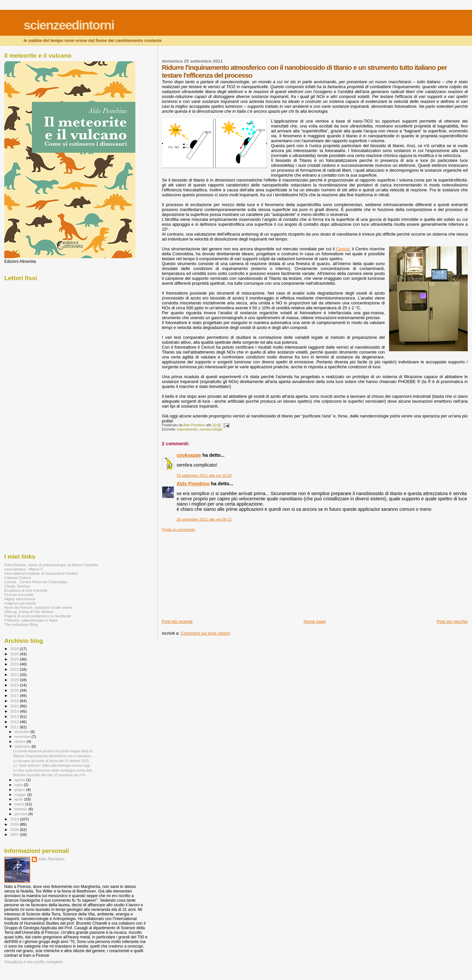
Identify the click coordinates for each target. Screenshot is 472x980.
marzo (20, 804)
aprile (19, 799)
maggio (21, 795)
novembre (23, 737)
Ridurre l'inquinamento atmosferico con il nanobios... (53, 756)
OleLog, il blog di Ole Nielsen (29, 612)
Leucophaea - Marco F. (24, 569)
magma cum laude (20, 603)
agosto (20, 780)
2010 (15, 819)
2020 (15, 680)
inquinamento (187, 429)
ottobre (21, 741)
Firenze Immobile (19, 595)
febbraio (21, 809)
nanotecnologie (211, 429)
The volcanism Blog (21, 624)
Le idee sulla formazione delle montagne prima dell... (54, 770)
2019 (15, 685)
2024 (15, 659)
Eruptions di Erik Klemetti (26, 590)
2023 (15, 664)
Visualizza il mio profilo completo (33, 962)
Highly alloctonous (20, 599)
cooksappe (189, 455)
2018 (15, 690)
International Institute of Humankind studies (41, 573)
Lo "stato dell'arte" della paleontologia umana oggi (51, 765)
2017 (15, 695)
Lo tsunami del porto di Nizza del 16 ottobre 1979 (51, 761)
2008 (15, 829)
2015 (15, 706)
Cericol (343, 249)
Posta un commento (179, 529)
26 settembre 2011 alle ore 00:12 (204, 519)
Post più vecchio (452, 621)
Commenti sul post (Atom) (206, 633)
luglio (19, 785)
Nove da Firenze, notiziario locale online (38, 607)
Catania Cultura (18, 577)
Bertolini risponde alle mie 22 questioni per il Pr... (51, 775)
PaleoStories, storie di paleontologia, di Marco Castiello (51, 565)
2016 (15, 701)
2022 (15, 669)
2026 (15, 649)
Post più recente (177, 621)
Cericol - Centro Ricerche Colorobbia (36, 582)
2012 (15, 722)
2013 (15, 716)
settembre (23, 746)
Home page (315, 621)
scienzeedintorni (69, 25)
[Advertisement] (211, 573)
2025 (15, 654)
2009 (15, 824)
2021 (15, 674)
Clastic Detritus (17, 586)
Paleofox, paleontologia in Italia (31, 620)
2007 (15, 834)
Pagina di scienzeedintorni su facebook (38, 616)
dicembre (22, 732)
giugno (20, 790)
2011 (15, 727)
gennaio (21, 814)
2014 (15, 711)
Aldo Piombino (193, 484)
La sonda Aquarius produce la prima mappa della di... (54, 751)
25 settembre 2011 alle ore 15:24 (204, 475)
